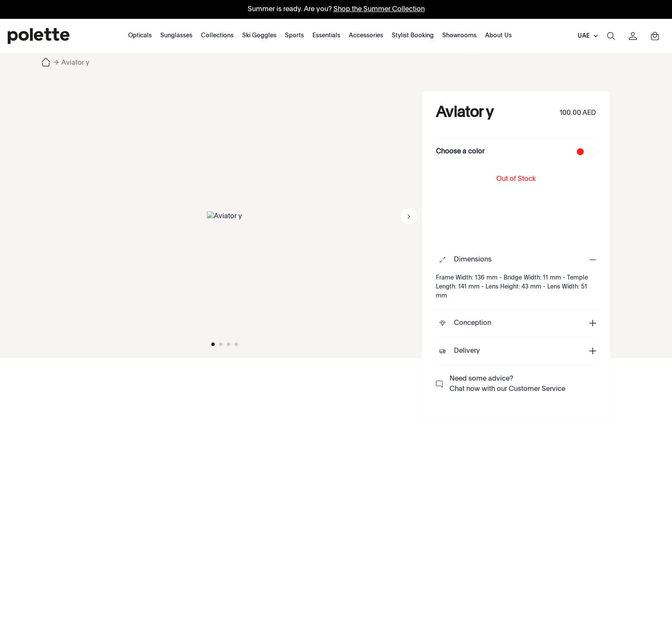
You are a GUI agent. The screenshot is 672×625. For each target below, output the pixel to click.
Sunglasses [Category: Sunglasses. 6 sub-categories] (176, 36)
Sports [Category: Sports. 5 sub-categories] (294, 36)
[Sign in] (633, 36)
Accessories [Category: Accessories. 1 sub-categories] (366, 36)
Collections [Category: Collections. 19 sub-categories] (217, 36)
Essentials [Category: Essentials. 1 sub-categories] (326, 36)
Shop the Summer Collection (379, 9)
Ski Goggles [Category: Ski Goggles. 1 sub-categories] (259, 36)
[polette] (39, 36)
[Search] (611, 36)
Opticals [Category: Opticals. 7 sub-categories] (140, 36)
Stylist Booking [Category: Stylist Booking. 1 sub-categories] (413, 36)
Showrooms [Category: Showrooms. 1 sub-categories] (459, 36)
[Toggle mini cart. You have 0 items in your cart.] (655, 36)
